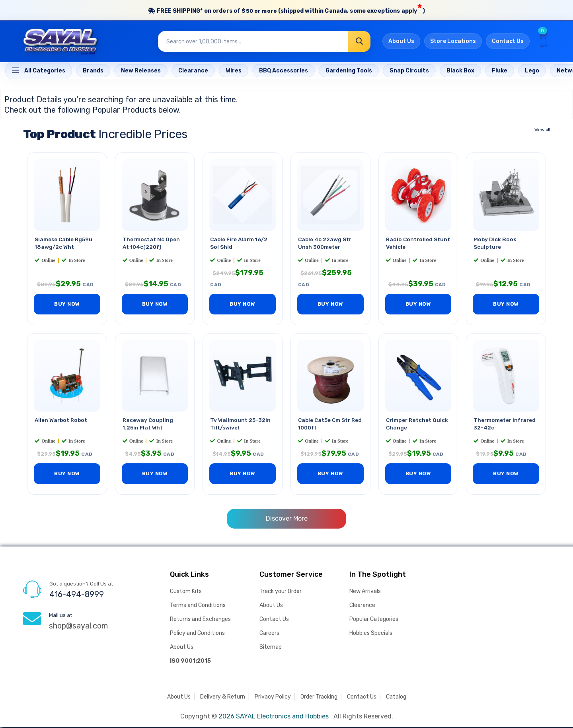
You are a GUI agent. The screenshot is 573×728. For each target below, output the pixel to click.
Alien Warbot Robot (62, 421)
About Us (401, 42)
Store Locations (453, 42)
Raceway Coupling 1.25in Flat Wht (148, 424)
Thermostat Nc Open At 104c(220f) (152, 244)
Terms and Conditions (198, 606)
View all (542, 130)
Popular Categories (374, 620)
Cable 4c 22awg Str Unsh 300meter (325, 244)
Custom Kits (186, 592)
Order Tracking (319, 698)
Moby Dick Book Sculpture (495, 244)
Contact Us (508, 42)
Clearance (362, 606)
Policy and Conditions (197, 634)
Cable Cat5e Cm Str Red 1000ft (325, 424)
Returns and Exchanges (200, 620)
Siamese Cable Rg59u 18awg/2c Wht (64, 244)
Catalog (396, 698)
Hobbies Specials (371, 634)
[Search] (359, 42)
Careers (269, 634)
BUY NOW (67, 305)
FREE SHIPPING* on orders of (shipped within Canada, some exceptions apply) (286, 9)
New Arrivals (365, 592)
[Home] (39, 71)
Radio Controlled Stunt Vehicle (410, 244)
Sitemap (271, 648)
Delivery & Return (223, 698)
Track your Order (281, 592)
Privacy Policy (273, 698)
